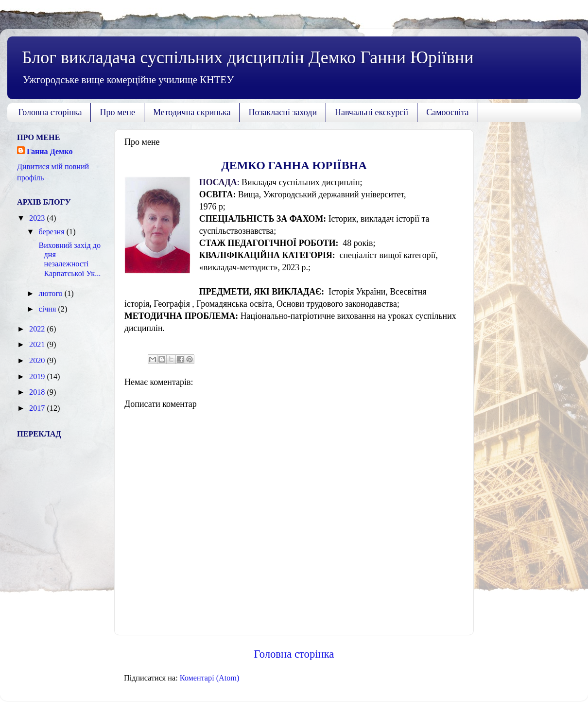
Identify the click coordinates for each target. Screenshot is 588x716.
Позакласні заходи (283, 112)
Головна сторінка (50, 112)
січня (48, 309)
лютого (51, 294)
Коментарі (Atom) (210, 678)
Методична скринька (192, 112)
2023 (38, 218)
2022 (38, 329)
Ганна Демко (50, 152)
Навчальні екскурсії (372, 112)
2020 (38, 361)
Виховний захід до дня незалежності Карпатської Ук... (69, 260)
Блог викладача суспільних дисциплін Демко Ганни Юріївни (248, 57)
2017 (38, 408)
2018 (38, 392)
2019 (38, 377)
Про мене (117, 112)
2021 (38, 345)
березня (52, 232)
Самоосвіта (447, 112)
